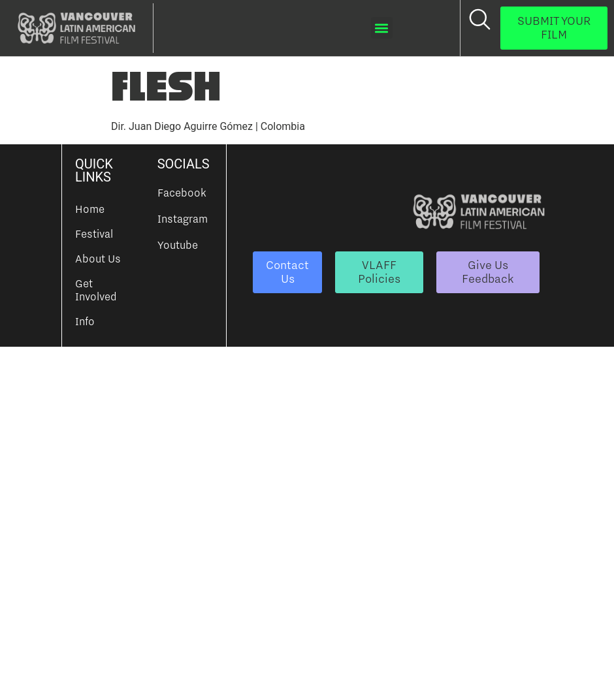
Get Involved (96, 290)
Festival (94, 234)
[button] (382, 28)
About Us (98, 259)
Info (85, 321)
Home (90, 209)
